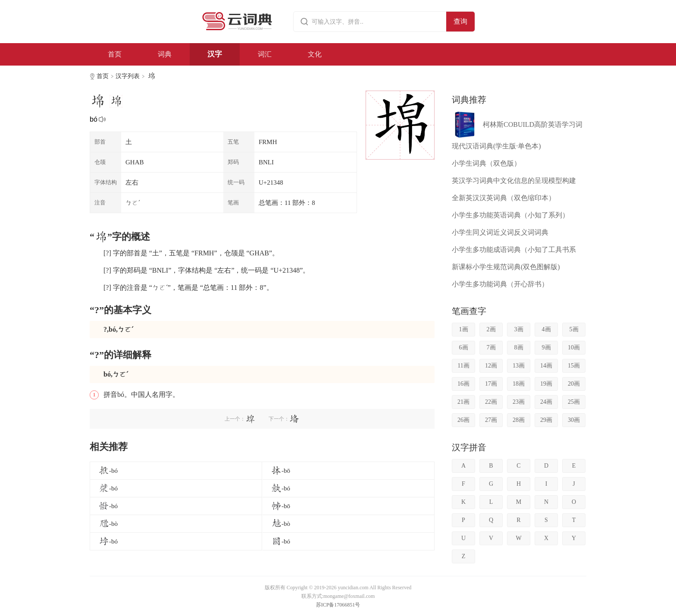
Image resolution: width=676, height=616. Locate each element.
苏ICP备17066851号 (338, 605)
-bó (108, 471)
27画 (491, 420)
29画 (546, 420)
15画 (574, 366)
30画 (574, 420)
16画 (463, 384)
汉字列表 (128, 76)
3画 (519, 329)
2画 (491, 329)
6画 (464, 347)
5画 (574, 329)
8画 (519, 347)
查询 (460, 21)
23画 (519, 402)
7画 (491, 347)
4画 (546, 329)
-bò (108, 524)
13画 (519, 366)
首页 (115, 54)
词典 (165, 54)
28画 (519, 420)
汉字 (215, 54)
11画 (463, 366)
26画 (463, 420)
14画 (546, 366)
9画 (546, 347)
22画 (491, 402)
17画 (491, 384)
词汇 (265, 54)
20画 (574, 384)
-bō (281, 471)
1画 (464, 329)
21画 (463, 402)
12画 (491, 366)
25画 (574, 402)
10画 (574, 347)
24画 (546, 402)
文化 (315, 54)
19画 (546, 384)
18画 (519, 384)
